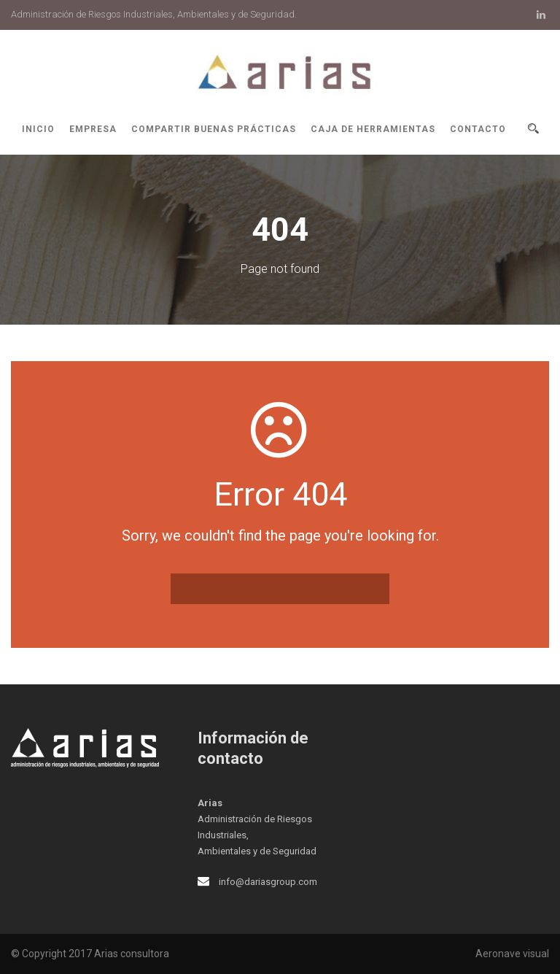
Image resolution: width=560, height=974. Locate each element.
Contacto (478, 129)
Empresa (93, 129)
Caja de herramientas (373, 129)
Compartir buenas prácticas (214, 129)
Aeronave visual (512, 954)
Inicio (38, 129)
